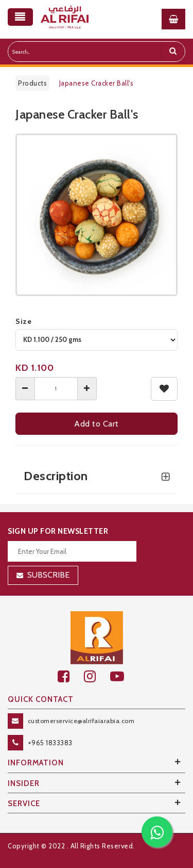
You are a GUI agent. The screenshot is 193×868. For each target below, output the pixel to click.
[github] (97, 676)
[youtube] (123, 676)
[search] (173, 52)
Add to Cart (97, 424)
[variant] (97, 340)
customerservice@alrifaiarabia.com (81, 721)
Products (32, 83)
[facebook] (71, 676)
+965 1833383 (50, 743)
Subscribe (48, 575)
